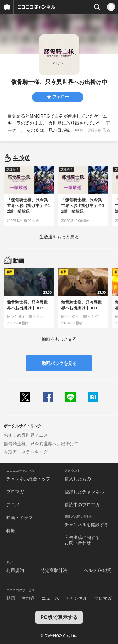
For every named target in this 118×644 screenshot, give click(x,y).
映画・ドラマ (20, 518)
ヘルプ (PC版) (98, 570)
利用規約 (15, 570)
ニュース (50, 598)
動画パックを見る (59, 363)
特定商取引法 (54, 570)
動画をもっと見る (59, 339)
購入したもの (78, 479)
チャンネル (76, 598)
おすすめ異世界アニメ (26, 435)
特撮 (11, 531)
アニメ (13, 505)
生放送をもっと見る (59, 237)
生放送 (28, 598)
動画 (11, 598)
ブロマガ (15, 492)
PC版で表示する (59, 617)
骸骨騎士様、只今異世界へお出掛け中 (41, 444)
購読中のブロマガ (82, 505)
